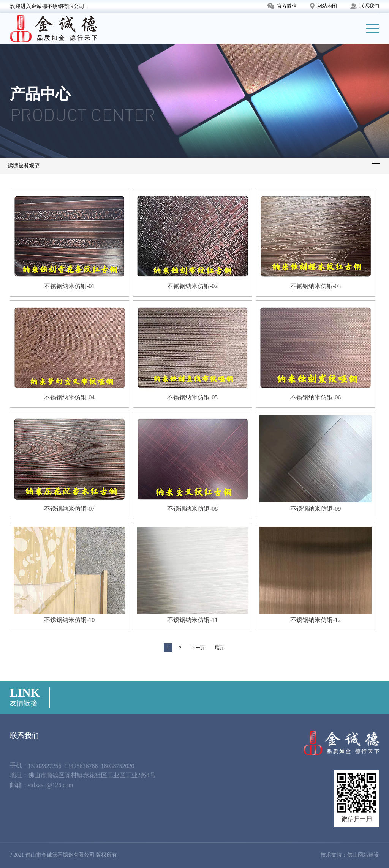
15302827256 (45, 766)
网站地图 (323, 6)
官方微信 (282, 6)
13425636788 (81, 766)
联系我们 (365, 6)
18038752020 (118, 766)
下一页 (198, 648)
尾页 (219, 648)
